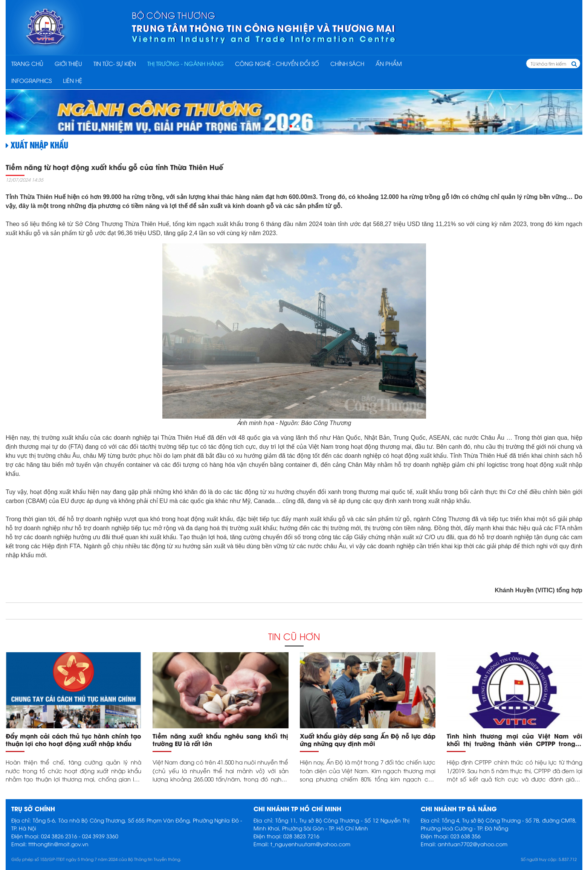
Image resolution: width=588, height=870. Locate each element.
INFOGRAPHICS (31, 80)
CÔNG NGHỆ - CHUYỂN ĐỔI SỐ (277, 63)
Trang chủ (27, 63)
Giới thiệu (68, 63)
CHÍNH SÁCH (347, 63)
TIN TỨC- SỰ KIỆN (115, 63)
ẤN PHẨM (389, 63)
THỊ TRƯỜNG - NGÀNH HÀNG (186, 63)
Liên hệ (73, 80)
